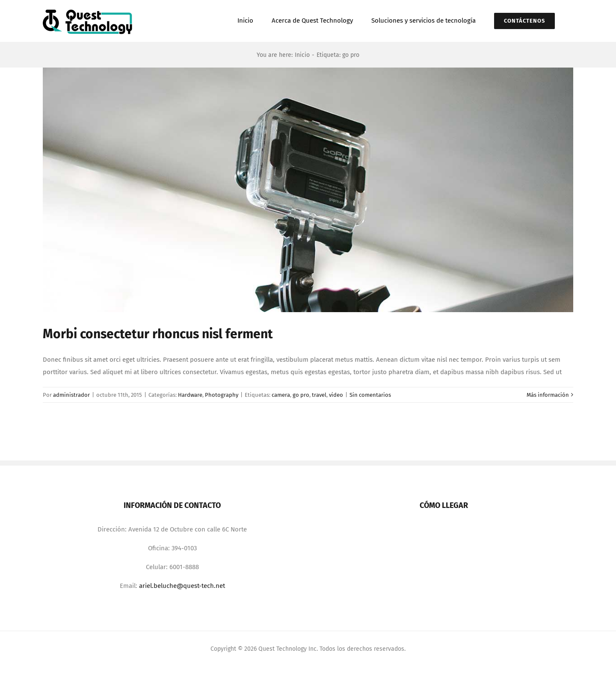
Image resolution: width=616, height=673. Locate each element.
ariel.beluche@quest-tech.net (182, 586)
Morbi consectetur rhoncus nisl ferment (158, 334)
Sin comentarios (370, 395)
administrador (71, 395)
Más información (548, 395)
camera (281, 395)
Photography (222, 395)
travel (319, 395)
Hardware (190, 395)
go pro (301, 395)
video (336, 395)
